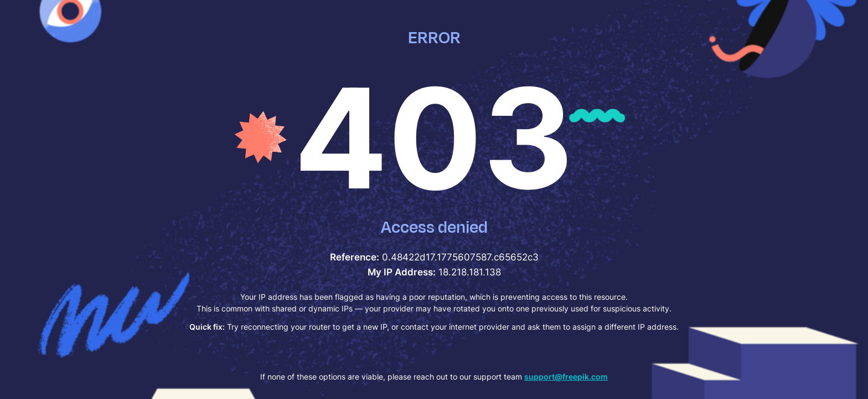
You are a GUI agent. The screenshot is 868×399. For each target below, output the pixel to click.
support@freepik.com (566, 377)
